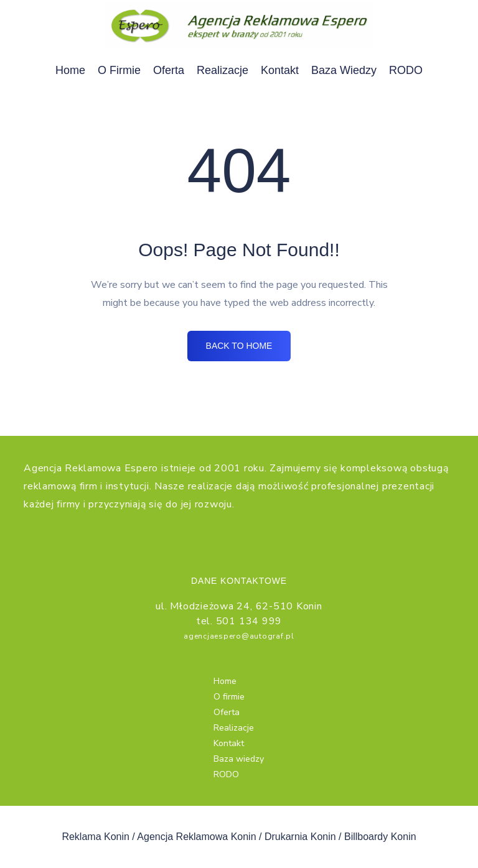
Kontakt (280, 70)
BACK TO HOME (239, 348)
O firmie (119, 70)
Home (70, 70)
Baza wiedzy (344, 70)
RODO (406, 70)
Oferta (169, 70)
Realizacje (223, 70)
